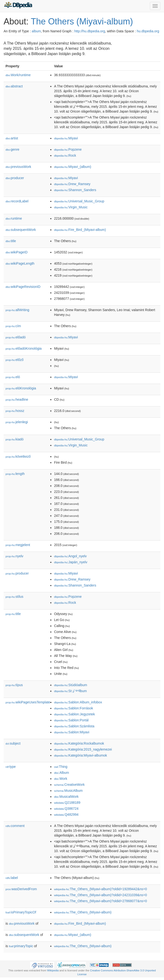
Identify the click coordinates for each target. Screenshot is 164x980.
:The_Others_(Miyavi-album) (83, 912)
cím (13, 326)
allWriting (17, 310)
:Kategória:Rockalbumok (79, 743)
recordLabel (17, 201)
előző (15, 360)
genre (12, 149)
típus (14, 685)
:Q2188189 (67, 803)
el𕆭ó (13, 377)
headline (17, 399)
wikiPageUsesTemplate (28, 702)
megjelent (18, 545)
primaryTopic (21, 946)
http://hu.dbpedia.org (90, 31)
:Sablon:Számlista (74, 726)
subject (13, 743)
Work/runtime (18, 75)
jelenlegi (17, 422)
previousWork (18, 167)
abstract (14, 86)
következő (18, 456)
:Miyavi (66, 138)
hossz (15, 411)
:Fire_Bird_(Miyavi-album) (80, 230)
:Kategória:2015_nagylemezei (83, 749)
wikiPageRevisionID (23, 287)
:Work (61, 779)
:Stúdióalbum (70, 685)
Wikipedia (53, 970)
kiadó (15, 439)
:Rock (65, 155)
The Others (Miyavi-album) (82, 21)
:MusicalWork (66, 797)
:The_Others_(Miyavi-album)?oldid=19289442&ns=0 (100, 889)
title (11, 241)
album (36, 31)
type (11, 767)
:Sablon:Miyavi (72, 732)
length (15, 474)
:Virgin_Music (71, 207)
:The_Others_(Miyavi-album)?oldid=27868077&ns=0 (100, 901)
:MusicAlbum (68, 791)
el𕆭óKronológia (21, 388)
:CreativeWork (69, 785)
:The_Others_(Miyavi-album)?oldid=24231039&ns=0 (100, 895)
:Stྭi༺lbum (70, 691)
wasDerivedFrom (21, 889)
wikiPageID (17, 252)
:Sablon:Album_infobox (78, 702)
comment (15, 826)
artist (12, 138)
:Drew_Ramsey (72, 184)
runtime (14, 218)
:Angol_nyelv (70, 556)
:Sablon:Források (73, 708)
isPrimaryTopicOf (21, 912)
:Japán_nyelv (71, 562)
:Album (61, 773)
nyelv (14, 556)
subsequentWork (21, 230)
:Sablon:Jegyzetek (74, 714)
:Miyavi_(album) (73, 167)
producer (15, 178)
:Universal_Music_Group (79, 201)
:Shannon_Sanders (75, 190)
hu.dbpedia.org (148, 31)
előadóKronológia (24, 348)
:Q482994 (66, 815)
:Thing (61, 767)
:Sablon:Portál (71, 720)
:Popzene (68, 149)
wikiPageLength (20, 263)
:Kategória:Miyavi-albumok (80, 755)
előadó (16, 337)
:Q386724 (66, 809)
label (12, 878)
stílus (14, 597)
